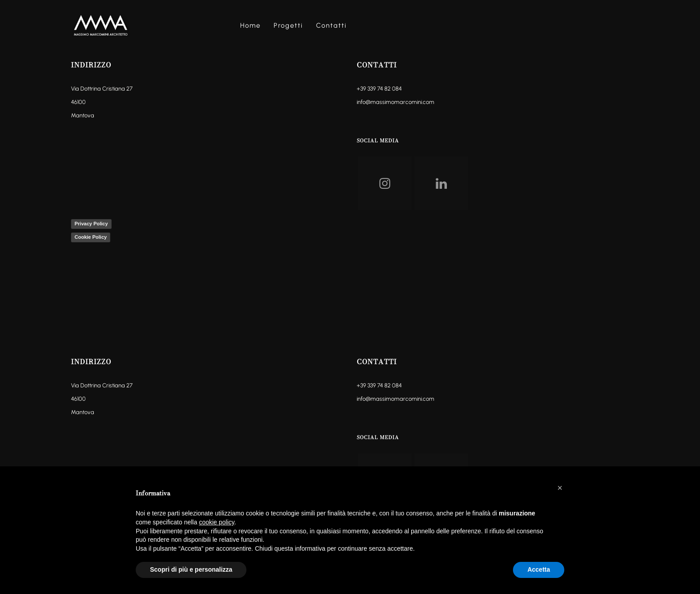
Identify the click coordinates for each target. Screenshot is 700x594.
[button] (560, 488)
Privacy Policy (91, 224)
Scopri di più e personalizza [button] (191, 569)
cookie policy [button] (217, 522)
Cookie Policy (91, 237)
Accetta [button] (539, 569)
